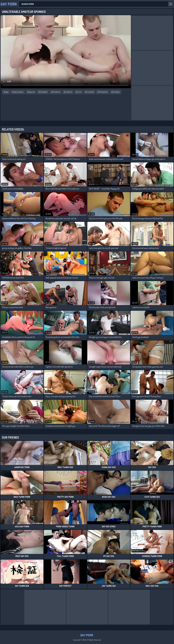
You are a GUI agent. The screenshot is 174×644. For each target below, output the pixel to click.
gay (7, 92)
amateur (117, 92)
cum (80, 92)
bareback (44, 92)
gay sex (32, 92)
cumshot (91, 92)
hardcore (57, 92)
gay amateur (19, 92)
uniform (69, 92)
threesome (104, 92)
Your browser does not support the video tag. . (66, 52)
